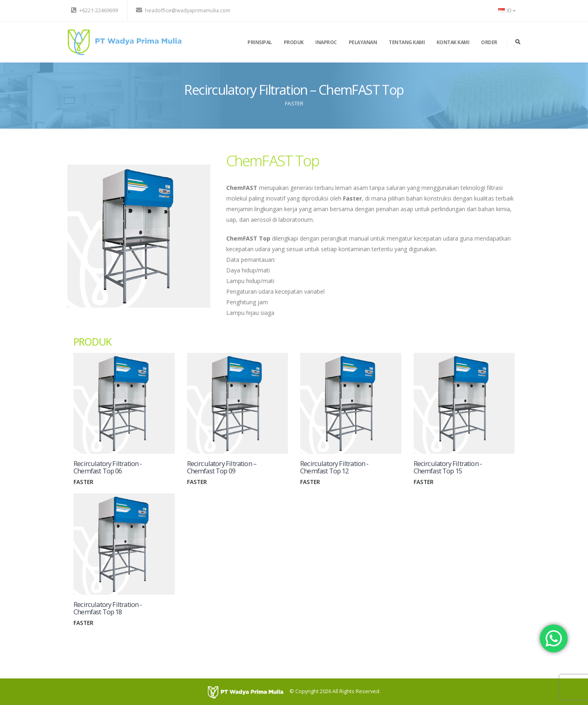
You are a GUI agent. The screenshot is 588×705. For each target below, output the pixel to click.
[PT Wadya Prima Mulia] (248, 692)
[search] (518, 42)
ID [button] (507, 10)
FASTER (294, 103)
